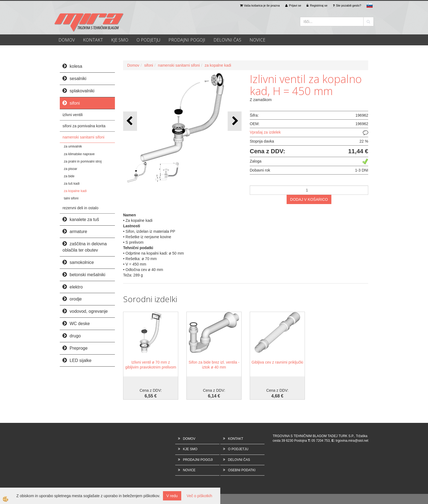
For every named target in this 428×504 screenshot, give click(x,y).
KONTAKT (93, 40)
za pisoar (71, 169)
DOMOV (67, 40)
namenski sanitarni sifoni (83, 137)
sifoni (149, 65)
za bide (69, 176)
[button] (235, 121)
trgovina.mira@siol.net (352, 441)
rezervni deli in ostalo (81, 208)
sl (370, 5)
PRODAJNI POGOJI (187, 40)
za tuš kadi (72, 184)
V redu (172, 496)
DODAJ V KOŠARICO (309, 199)
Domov (133, 65)
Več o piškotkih (199, 496)
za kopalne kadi (75, 191)
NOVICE (257, 40)
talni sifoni (71, 198)
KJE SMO (120, 40)
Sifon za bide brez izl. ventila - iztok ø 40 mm (214, 365)
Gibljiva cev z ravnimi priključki (277, 362)
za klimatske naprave (79, 154)
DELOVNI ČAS (227, 40)
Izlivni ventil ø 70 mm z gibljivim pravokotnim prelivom (151, 365)
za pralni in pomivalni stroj (83, 161)
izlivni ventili (73, 115)
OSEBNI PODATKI (242, 470)
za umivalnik (73, 146)
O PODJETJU (148, 40)
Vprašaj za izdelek (265, 132)
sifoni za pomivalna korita (84, 126)
